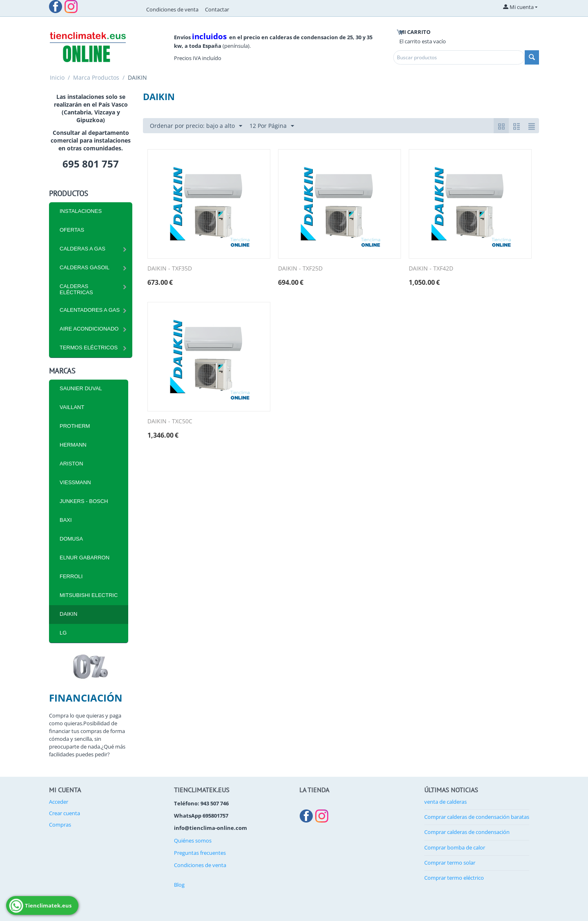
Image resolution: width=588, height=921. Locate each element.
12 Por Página (272, 126)
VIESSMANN (75, 482)
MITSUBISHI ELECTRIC (89, 595)
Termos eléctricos (89, 348)
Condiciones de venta (172, 9)
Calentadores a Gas (90, 310)
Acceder (59, 802)
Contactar (217, 9)
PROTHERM (75, 426)
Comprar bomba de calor (455, 847)
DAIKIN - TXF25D (300, 269)
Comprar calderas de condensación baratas (477, 817)
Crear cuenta (65, 813)
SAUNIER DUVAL (81, 388)
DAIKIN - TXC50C (170, 421)
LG (63, 633)
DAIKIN (68, 614)
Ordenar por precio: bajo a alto (196, 126)
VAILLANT (72, 407)
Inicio (57, 77)
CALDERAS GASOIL (85, 267)
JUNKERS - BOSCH (84, 501)
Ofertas (72, 230)
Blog (179, 885)
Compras (60, 825)
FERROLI (71, 576)
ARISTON (71, 464)
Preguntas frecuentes (200, 853)
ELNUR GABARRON (85, 558)
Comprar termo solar (450, 863)
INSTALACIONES (81, 211)
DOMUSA (71, 539)
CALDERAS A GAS (82, 249)
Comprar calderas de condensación (467, 832)
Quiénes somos (193, 841)
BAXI (66, 520)
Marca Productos (96, 77)
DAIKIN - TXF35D (170, 269)
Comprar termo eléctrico (454, 878)
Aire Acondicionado (89, 329)
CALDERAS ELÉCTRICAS (76, 289)
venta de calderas (445, 802)
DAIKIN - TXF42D (431, 269)
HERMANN (73, 445)
